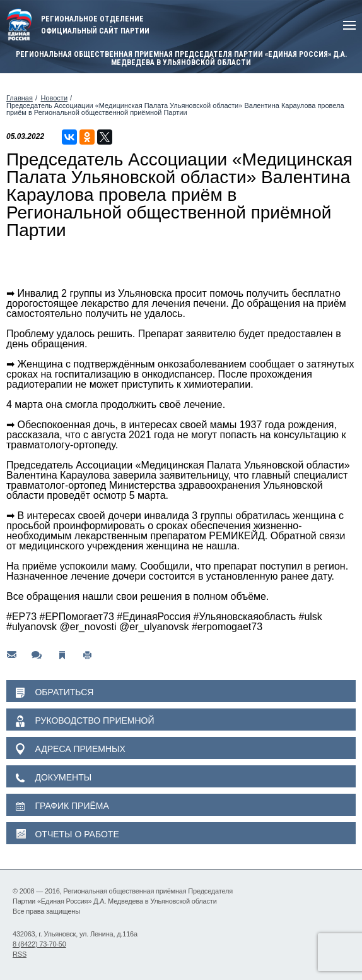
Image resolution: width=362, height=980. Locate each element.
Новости (54, 98)
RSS (20, 954)
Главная (20, 98)
